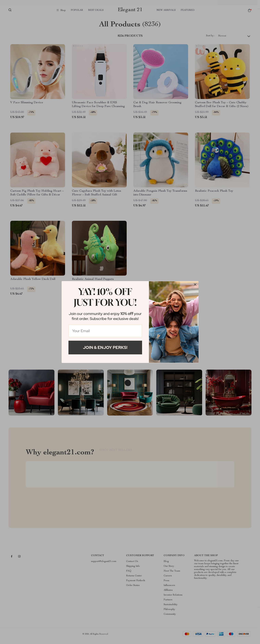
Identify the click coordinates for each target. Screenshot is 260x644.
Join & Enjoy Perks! (105, 347)
